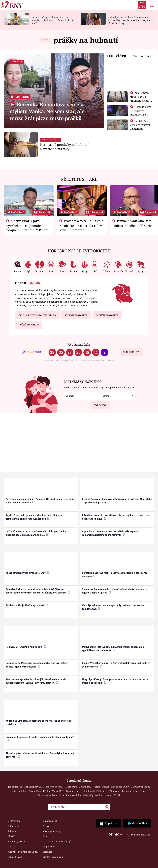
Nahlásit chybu (15, 857)
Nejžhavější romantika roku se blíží (26, 647)
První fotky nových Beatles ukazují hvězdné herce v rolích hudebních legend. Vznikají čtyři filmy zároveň (36, 681)
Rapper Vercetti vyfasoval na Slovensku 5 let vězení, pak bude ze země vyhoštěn (116, 665)
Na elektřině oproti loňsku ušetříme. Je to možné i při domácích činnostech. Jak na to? (52, 20)
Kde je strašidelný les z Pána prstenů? (28, 573)
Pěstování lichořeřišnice (134, 791)
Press (46, 826)
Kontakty (48, 836)
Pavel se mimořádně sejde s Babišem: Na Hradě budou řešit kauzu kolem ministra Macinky (40, 501)
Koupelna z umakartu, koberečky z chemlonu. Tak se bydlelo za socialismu (39, 723)
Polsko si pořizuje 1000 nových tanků (27, 605)
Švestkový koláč (113, 795)
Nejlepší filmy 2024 (34, 787)
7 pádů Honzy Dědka (39, 791)
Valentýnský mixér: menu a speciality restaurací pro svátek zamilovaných (113, 607)
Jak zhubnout (15, 787)
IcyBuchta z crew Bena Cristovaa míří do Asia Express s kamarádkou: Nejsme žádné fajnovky (129, 20)
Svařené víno (72, 791)
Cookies (12, 847)
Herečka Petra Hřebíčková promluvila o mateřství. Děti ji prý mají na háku (141, 114)
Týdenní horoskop (76, 315)
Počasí (106, 787)
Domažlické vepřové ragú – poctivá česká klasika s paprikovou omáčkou (115, 575)
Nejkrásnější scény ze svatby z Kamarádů (140, 125)
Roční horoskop (29, 325)
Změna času (85, 787)
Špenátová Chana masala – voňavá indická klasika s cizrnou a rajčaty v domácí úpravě (115, 591)
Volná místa (14, 826)
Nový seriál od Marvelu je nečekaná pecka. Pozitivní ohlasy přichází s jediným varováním (37, 665)
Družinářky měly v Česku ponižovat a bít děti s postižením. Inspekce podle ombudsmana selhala (36, 533)
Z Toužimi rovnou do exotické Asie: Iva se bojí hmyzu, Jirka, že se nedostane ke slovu (116, 517)
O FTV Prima (14, 821)
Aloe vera (115, 791)
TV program (71, 787)
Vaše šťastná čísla (78, 344)
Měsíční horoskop (107, 315)
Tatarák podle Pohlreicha (94, 791)
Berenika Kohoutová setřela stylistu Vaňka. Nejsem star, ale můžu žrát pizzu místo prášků (47, 111)
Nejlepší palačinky (93, 795)
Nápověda (48, 847)
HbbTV (11, 836)
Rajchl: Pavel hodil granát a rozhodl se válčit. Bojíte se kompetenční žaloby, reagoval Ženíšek (34, 517)
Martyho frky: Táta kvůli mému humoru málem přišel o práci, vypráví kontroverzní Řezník (113, 649)
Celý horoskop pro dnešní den (37, 315)
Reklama (12, 831)
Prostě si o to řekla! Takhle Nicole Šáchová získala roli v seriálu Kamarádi (81, 225)
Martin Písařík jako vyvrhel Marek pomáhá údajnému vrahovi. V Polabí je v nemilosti (27, 228)
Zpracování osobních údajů (57, 841)
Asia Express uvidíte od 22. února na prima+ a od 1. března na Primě (141, 100)
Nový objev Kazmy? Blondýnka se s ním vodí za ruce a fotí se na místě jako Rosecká (115, 681)
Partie (97, 787)
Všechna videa (143, 56)
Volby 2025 (58, 791)
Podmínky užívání (17, 841)
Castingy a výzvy (52, 831)
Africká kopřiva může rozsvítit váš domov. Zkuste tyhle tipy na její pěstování (40, 755)
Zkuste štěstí (131, 352)
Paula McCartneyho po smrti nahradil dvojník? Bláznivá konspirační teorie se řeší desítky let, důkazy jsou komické (38, 591)
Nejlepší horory (54, 787)
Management (50, 821)
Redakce (48, 852)
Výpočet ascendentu (47, 795)
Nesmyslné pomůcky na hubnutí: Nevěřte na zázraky (65, 147)
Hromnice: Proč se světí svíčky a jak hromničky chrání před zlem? (40, 739)
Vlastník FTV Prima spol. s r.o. (23, 852)
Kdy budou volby (120, 787)
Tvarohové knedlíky (70, 795)
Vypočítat (98, 404)
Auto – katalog (19, 791)
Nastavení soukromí (54, 857)
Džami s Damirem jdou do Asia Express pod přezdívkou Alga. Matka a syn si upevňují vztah (117, 501)
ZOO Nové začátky (141, 787)
